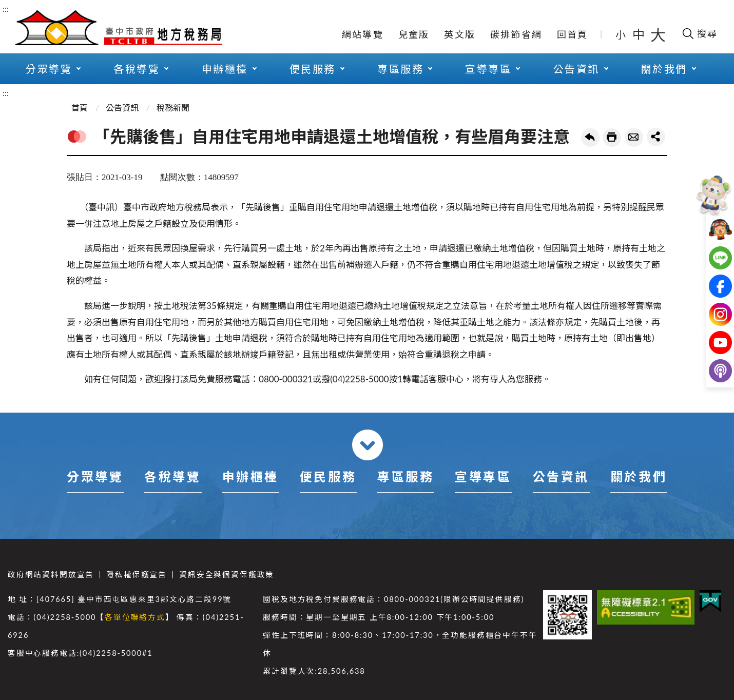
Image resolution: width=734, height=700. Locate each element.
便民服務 (313, 69)
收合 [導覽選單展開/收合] (368, 445)
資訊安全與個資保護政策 (227, 575)
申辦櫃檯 (225, 69)
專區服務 (400, 69)
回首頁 (573, 34)
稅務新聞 (173, 108)
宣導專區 (488, 69)
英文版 (460, 34)
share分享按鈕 (656, 137)
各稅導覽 (137, 69)
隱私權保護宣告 (137, 575)
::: (6, 8)
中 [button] (640, 34)
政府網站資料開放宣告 (51, 575)
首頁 (80, 108)
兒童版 (414, 34)
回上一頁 (590, 138)
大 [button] (658, 34)
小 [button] (621, 34)
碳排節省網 (516, 34)
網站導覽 (363, 34)
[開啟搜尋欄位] (699, 33)
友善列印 (612, 138)
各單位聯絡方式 (135, 617)
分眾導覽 (49, 69)
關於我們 (664, 69)
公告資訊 (576, 69)
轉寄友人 (634, 138)
